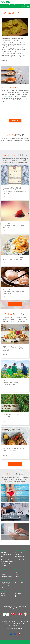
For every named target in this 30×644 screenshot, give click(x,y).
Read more (15, 304)
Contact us (15, 120)
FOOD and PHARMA (18, 5)
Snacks (26, 5)
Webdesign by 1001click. (24, 642)
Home (10, 5)
